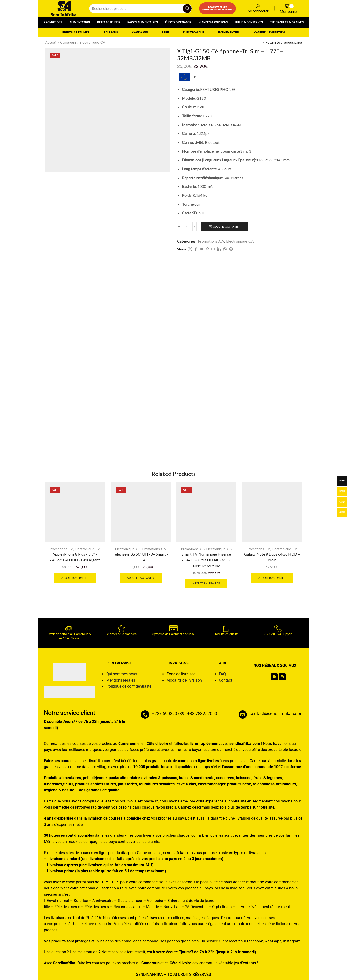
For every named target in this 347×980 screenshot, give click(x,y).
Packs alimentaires (143, 22)
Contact (225, 680)
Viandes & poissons (213, 22)
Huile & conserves (249, 22)
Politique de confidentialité (129, 686)
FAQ (222, 674)
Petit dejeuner (109, 22)
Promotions (53, 22)
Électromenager (178, 22)
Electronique (194, 33)
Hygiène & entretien (269, 33)
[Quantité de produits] (187, 227)
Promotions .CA (211, 241)
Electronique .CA (93, 42)
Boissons (111, 33)
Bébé (165, 33)
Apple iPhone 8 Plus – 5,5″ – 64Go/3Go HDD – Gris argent (75, 557)
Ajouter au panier (227, 227)
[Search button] (187, 8)
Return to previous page (284, 42)
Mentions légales (121, 680)
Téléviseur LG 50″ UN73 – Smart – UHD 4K (141, 557)
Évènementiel (229, 33)
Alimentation (80, 22)
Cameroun (68, 42)
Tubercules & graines (287, 22)
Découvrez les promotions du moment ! (218, 8)
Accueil (51, 42)
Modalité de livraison (184, 680)
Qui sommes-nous (122, 674)
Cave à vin (140, 33)
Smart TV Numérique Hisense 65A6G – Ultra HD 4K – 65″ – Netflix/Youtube (206, 560)
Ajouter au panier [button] (75, 578)
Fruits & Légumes (76, 33)
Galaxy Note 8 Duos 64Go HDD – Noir (272, 557)
